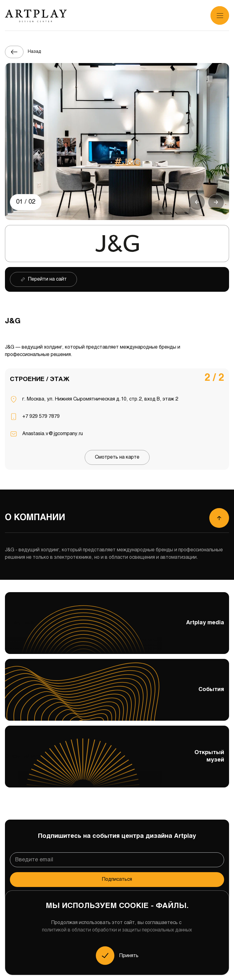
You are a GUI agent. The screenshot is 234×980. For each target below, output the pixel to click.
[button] (197, 202)
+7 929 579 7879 (41, 416)
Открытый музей (117, 762)
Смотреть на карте (117, 457)
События (117, 691)
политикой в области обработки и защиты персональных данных (117, 930)
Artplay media (117, 629)
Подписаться (117, 879)
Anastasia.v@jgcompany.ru (53, 434)
